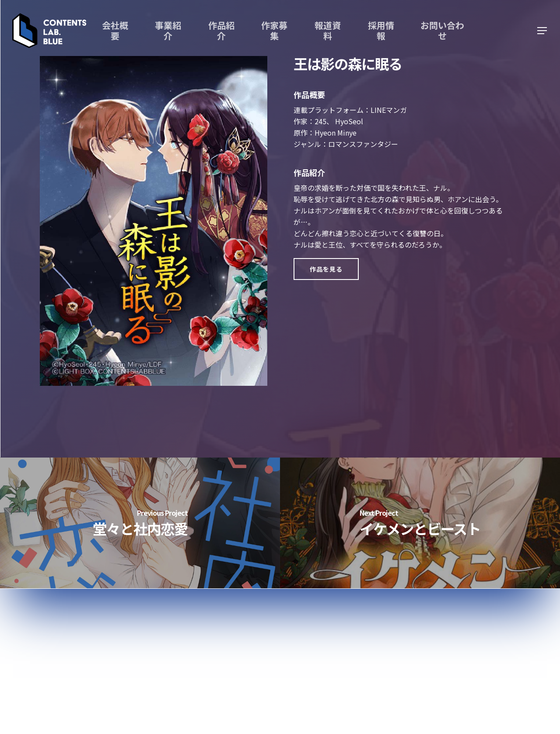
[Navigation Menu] (542, 31)
